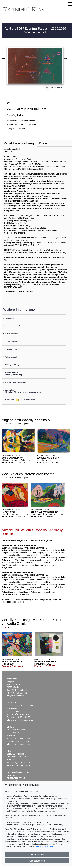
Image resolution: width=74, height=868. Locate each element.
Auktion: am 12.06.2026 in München (37, 30)
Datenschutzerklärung (44, 846)
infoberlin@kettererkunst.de (18, 744)
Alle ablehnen (37, 855)
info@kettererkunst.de (16, 696)
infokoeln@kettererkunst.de (18, 765)
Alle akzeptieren (37, 861)
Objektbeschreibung (19, 143)
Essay (43, 143)
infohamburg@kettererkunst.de (20, 720)
